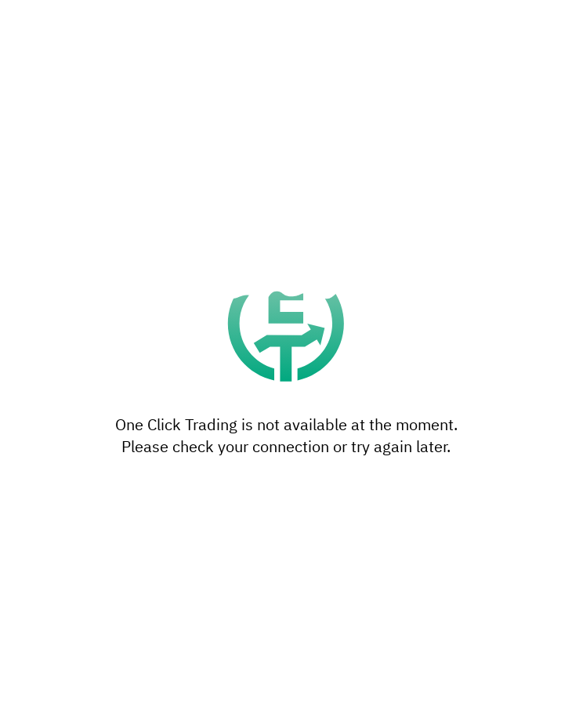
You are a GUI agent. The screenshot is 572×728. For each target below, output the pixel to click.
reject (344, 554)
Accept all (286, 694)
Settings (286, 652)
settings (374, 601)
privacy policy (170, 617)
